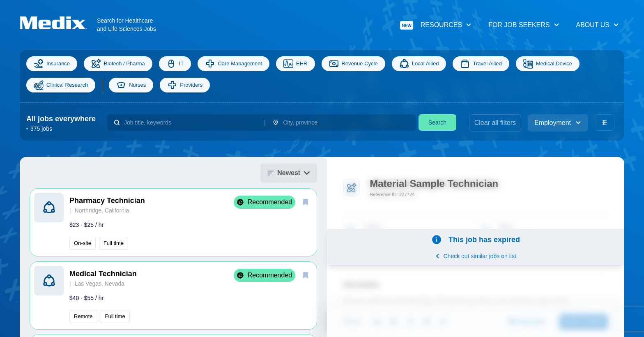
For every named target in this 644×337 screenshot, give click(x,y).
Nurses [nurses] (131, 85)
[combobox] (191, 122)
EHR (295, 64)
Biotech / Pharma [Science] (118, 64)
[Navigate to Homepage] (58, 23)
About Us (598, 25)
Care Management (233, 64)
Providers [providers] (185, 85)
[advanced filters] (605, 122)
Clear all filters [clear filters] (495, 123)
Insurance (52, 64)
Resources (436, 25)
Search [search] (437, 122)
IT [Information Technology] (175, 64)
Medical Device (548, 64)
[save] (306, 202)
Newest (289, 173)
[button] (173, 222)
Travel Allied (481, 64)
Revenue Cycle (353, 64)
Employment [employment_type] (558, 123)
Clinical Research (61, 85)
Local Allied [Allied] (419, 64)
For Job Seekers (524, 25)
